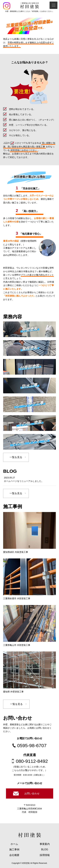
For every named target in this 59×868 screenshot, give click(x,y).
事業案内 (45, 844)
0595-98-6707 (32, 746)
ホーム (14, 844)
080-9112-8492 (32, 761)
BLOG (45, 849)
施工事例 (14, 849)
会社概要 (14, 855)
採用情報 (45, 855)
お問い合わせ (32, 794)
